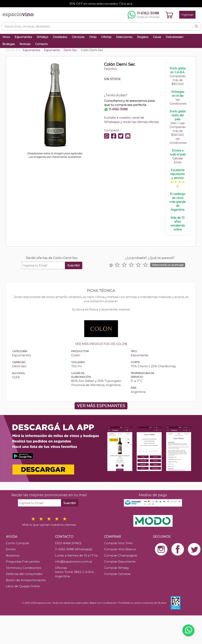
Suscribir (74, 265)
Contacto (42, 44)
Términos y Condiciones (23, 568)
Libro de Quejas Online (23, 586)
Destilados (60, 37)
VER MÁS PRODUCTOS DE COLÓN (101, 344)
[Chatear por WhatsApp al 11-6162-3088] (144, 15)
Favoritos (110, 69)
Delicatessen (175, 37)
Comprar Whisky (116, 568)
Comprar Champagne (121, 555)
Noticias (25, 44)
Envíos (11, 549)
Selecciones (124, 37)
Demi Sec (19, 366)
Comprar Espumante (120, 561)
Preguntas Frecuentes (23, 561)
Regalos (143, 37)
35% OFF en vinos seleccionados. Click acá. (101, 4)
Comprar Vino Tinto (118, 543)
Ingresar (187, 15)
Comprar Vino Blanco (120, 549)
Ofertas (106, 37)
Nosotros (13, 555)
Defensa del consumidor (24, 574)
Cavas (157, 37)
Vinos (6, 37)
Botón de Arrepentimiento (26, 580)
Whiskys (42, 37)
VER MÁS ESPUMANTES (101, 406)
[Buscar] (196, 26)
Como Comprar (18, 543)
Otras (93, 37)
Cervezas (78, 37)
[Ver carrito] (169, 15)
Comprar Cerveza (117, 574)
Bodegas (9, 44)
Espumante (139, 355)
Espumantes (23, 37)
